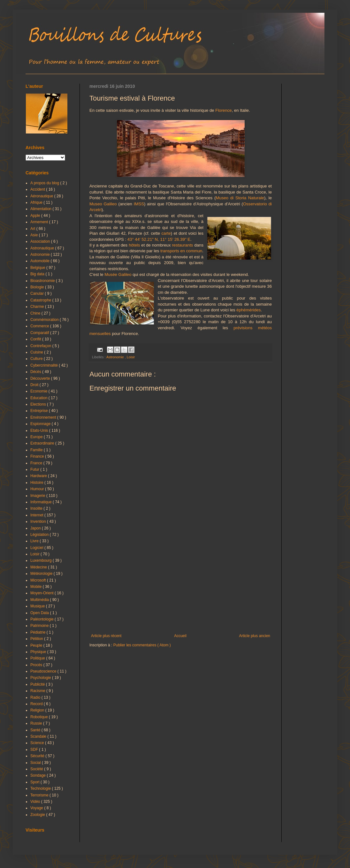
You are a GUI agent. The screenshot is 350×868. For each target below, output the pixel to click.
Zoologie (38, 815)
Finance (38, 456)
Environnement (44, 417)
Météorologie (42, 574)
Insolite (37, 508)
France (37, 463)
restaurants (182, 245)
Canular (38, 293)
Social (36, 763)
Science (38, 743)
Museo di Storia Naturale (240, 198)
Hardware (39, 476)
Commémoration (45, 320)
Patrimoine (40, 626)
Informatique (42, 502)
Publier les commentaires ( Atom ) (142, 645)
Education (39, 398)
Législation (40, 535)
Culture (37, 359)
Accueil (180, 636)
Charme (38, 307)
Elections (39, 404)
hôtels (134, 245)
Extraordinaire (43, 443)
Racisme (38, 691)
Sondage (38, 775)
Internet (37, 515)
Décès (36, 372)
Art (33, 229)
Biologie (38, 287)
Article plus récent (106, 636)
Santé (36, 730)
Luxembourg (42, 560)
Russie (37, 723)
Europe (37, 437)
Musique (38, 606)
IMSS (139, 204)
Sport (35, 782)
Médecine (39, 567)
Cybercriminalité (45, 365)
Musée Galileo (118, 274)
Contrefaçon (41, 346)
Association (41, 241)
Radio (36, 697)
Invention (39, 522)
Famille (37, 450)
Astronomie (116, 357)
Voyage (37, 808)
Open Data (40, 613)
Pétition (37, 639)
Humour (38, 489)
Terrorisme (40, 795)
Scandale (39, 736)
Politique (38, 658)
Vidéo (36, 802)
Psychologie (41, 678)
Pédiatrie (38, 632)
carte (166, 233)
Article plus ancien (255, 636)
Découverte (41, 378)
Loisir (131, 357)
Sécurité (38, 756)
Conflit (36, 339)
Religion (38, 710)
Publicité (38, 684)
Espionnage (41, 424)
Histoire (37, 483)
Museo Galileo (103, 204)
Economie (39, 391)
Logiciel (37, 548)
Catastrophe (41, 300)
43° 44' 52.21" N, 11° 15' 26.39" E (159, 239)
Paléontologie (42, 619)
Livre (35, 541)
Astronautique (43, 248)
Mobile (37, 587)
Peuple (37, 645)
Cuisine (37, 352)
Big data (38, 274)
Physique (39, 652)
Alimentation (41, 209)
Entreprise (40, 411)
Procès (37, 665)
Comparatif (40, 333)
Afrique (37, 202)
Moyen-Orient (42, 593)
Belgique (38, 268)
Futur (35, 469)
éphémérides (248, 310)
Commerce (40, 326)
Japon (36, 528)
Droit (35, 385)
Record (37, 704)
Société (37, 769)
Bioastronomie (43, 281)
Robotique (40, 717)
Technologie (41, 788)
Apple (36, 216)
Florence (223, 110)
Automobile (40, 261)
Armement (40, 222)
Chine (36, 313)
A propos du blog (45, 183)
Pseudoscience (44, 671)
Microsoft (39, 580)
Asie (35, 235)
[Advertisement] (181, 581)
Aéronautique (42, 196)
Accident (38, 189)
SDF (35, 750)
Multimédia (40, 600)
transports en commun (181, 251)
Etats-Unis (40, 430)
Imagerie (38, 496)
